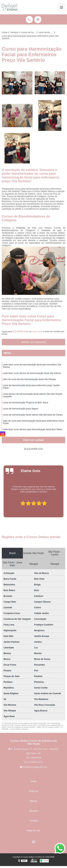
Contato (34, 821)
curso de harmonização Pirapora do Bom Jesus (26, 403)
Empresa (33, 791)
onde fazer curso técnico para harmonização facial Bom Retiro (33, 429)
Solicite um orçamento (33, 342)
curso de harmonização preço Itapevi (21, 409)
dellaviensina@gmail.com (34, 767)
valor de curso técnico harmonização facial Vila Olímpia (29, 379)
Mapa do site (33, 830)
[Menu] (61, 7)
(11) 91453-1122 (21, 332)
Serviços (34, 811)
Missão (33, 801)
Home (33, 781)
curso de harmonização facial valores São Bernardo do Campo (33, 415)
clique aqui (37, 332)
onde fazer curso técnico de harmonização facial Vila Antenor (32, 373)
